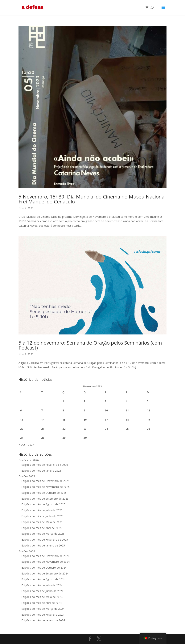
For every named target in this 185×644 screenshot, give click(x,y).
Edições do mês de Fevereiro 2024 (43, 615)
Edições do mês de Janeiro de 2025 (43, 545)
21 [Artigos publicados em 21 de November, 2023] (43, 429)
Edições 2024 (27, 551)
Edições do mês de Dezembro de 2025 (45, 481)
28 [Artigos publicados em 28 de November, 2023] (43, 438)
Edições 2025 (27, 476)
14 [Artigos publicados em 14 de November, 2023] (43, 420)
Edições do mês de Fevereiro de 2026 (45, 465)
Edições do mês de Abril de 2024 (41, 603)
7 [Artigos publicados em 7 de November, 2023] (42, 410)
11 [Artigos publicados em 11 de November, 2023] (127, 410)
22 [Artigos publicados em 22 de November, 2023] (64, 429)
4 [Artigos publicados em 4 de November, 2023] (126, 401)
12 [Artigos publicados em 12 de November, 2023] (148, 410)
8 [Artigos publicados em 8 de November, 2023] (63, 410)
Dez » (31, 444)
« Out (22, 444)
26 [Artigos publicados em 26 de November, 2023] (148, 429)
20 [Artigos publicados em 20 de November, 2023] (22, 429)
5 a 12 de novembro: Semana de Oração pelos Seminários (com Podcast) (90, 345)
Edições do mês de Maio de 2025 (42, 522)
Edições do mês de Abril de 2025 (41, 528)
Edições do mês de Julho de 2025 (42, 510)
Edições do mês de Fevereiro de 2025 (45, 540)
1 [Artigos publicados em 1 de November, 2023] (63, 401)
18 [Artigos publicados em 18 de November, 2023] (127, 420)
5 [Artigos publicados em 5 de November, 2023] (148, 401)
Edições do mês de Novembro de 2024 (45, 562)
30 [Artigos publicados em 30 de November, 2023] (85, 438)
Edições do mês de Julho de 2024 (42, 585)
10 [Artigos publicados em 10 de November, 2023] (106, 410)
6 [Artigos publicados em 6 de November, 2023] (21, 410)
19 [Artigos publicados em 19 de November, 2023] (148, 420)
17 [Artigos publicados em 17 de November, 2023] (106, 420)
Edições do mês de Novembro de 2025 (45, 487)
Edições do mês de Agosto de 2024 (43, 579)
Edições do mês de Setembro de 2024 (45, 573)
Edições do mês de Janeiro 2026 (41, 471)
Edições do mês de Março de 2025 (43, 534)
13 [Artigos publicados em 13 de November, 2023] (22, 420)
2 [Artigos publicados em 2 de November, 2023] (84, 401)
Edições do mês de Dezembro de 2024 (45, 556)
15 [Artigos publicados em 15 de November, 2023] (64, 420)
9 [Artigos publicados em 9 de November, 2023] (84, 410)
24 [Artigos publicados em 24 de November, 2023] (106, 429)
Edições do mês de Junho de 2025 (42, 516)
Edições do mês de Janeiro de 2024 (43, 620)
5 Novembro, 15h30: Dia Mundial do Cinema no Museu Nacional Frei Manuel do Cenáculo (92, 199)
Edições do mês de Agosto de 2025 (43, 504)
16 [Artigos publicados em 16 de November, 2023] (85, 420)
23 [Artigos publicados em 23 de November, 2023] (85, 429)
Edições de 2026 (29, 460)
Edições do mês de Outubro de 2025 (44, 493)
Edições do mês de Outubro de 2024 (44, 568)
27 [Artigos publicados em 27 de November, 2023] (22, 438)
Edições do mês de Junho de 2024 (42, 591)
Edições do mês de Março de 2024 (43, 609)
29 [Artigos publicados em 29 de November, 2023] (64, 438)
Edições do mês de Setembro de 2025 (45, 499)
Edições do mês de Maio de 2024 (42, 597)
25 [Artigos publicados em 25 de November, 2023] (127, 429)
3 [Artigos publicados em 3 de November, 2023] (105, 401)
